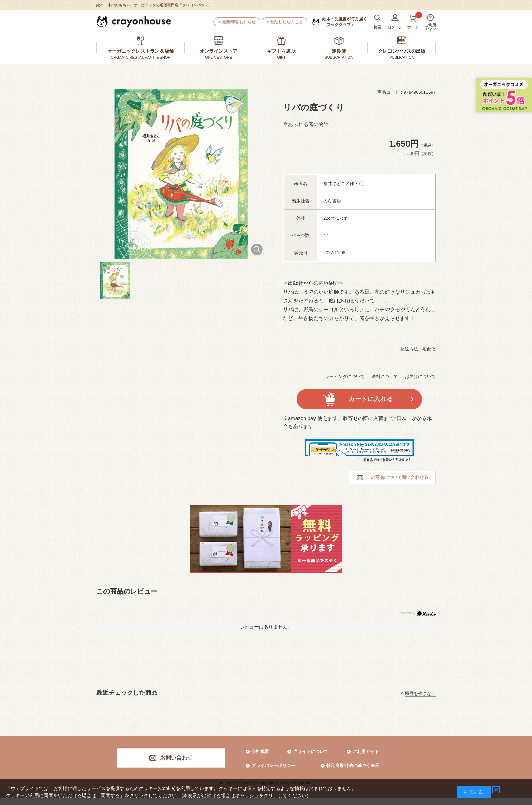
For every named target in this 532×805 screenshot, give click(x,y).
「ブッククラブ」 (345, 22)
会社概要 (260, 752)
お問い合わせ (176, 758)
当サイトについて (311, 752)
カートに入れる (371, 399)
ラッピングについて (345, 377)
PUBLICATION (402, 57)
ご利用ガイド (366, 752)
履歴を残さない (420, 693)
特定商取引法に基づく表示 (353, 765)
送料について (385, 377)
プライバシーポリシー (273, 765)
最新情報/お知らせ (239, 22)
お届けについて (420, 377)
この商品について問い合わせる (397, 477)
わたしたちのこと (286, 22)
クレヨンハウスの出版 (402, 51)
